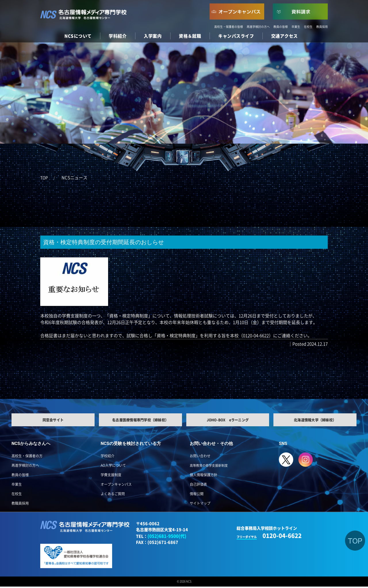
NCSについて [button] (78, 36)
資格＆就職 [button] (190, 36)
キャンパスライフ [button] (236, 36)
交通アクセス (284, 36)
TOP (44, 178)
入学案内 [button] (153, 36)
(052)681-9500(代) (167, 538)
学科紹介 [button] (118, 36)
